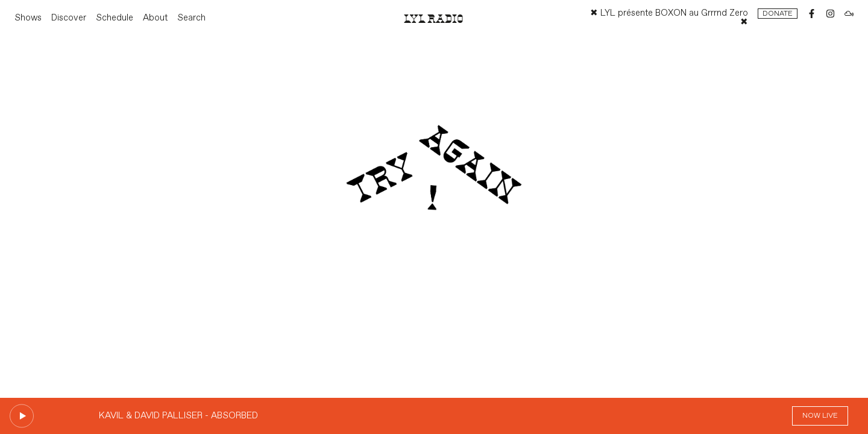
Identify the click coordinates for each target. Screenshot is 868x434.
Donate (778, 14)
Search (191, 18)
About (155, 18)
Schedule (115, 18)
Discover (69, 18)
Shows (28, 18)
